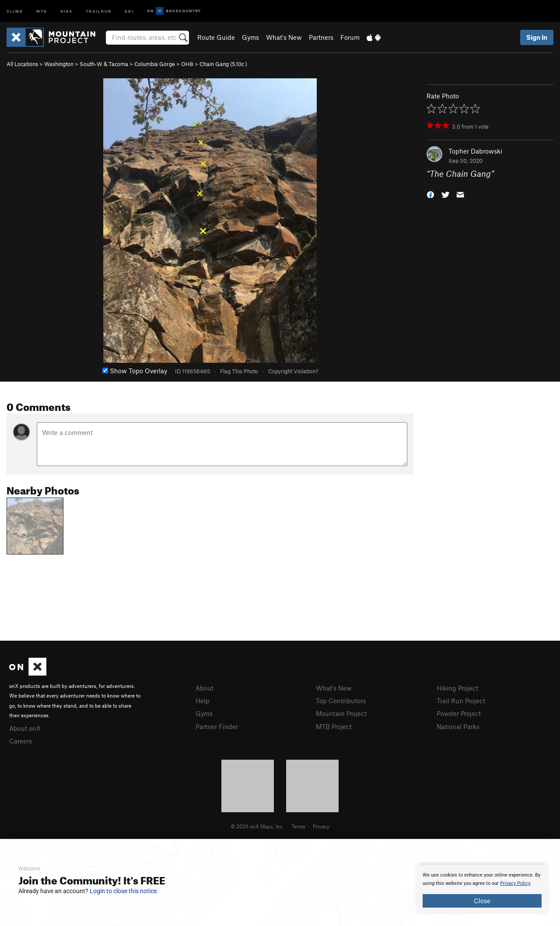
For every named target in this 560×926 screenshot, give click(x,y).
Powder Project (459, 713)
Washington (59, 64)
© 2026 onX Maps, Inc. (257, 826)
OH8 (187, 64)
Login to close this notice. (124, 891)
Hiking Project (457, 688)
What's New (284, 37)
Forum (350, 37)
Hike (66, 11)
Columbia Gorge (155, 64)
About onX (25, 728)
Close (482, 901)
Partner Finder (217, 726)
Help (203, 701)
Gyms (250, 37)
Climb (15, 11)
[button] (430, 194)
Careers (21, 741)
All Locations (22, 64)
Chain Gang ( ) (223, 64)
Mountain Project (341, 713)
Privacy (321, 826)
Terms (298, 826)
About (205, 688)
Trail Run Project (461, 701)
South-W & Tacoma (104, 64)
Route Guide (216, 37)
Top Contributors (341, 701)
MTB (42, 11)
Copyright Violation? (293, 371)
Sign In (537, 37)
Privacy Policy (515, 883)
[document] (482, 889)
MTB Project (334, 726)
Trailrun (99, 11)
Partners (321, 37)
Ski (129, 11)
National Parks (458, 726)
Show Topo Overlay (135, 371)
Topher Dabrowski (475, 151)
